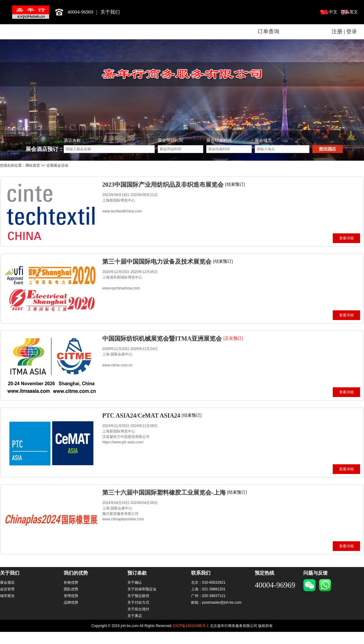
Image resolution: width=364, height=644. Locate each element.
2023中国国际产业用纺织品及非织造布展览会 (163, 185)
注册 (337, 32)
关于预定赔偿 (138, 596)
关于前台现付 (138, 609)
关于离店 (135, 616)
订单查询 (268, 32)
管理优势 (71, 596)
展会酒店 (7, 582)
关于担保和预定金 (142, 589)
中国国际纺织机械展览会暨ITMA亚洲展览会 (162, 339)
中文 (333, 12)
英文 (354, 12)
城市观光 (7, 596)
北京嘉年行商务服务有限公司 (31, 12)
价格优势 (71, 582)
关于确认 (135, 582)
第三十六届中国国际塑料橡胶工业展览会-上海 (164, 492)
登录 (352, 32)
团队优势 (71, 589)
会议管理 (7, 589)
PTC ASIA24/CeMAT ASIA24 (141, 415)
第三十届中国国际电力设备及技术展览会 (157, 262)
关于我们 (110, 12)
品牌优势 (71, 602)
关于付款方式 (138, 602)
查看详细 (346, 238)
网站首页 (33, 165)
